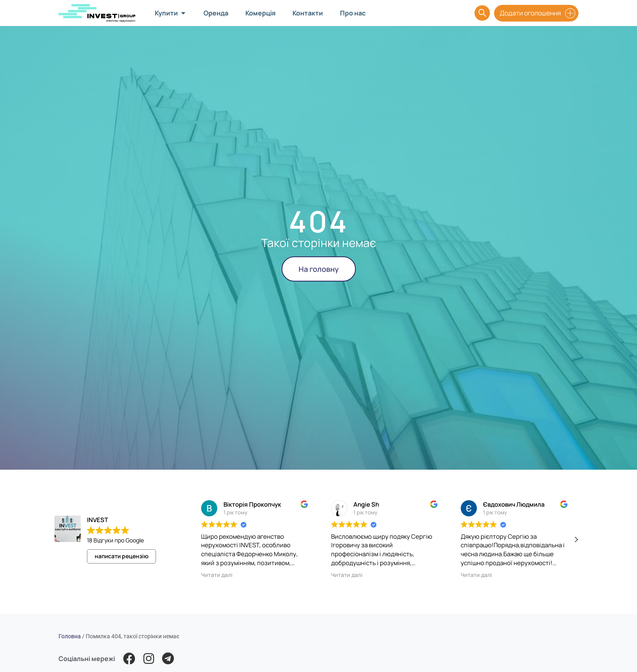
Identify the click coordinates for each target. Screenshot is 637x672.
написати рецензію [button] (122, 556)
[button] (576, 540)
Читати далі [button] (217, 575)
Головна (70, 636)
